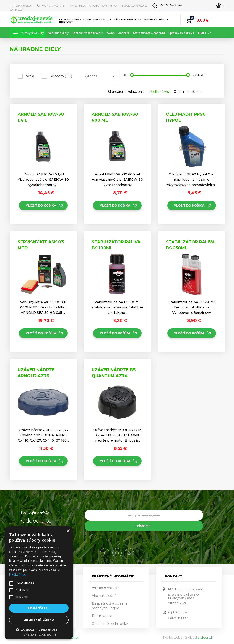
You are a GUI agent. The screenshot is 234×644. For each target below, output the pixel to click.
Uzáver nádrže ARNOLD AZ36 (36, 373)
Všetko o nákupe (127, 20)
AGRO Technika (118, 33)
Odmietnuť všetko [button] (39, 620)
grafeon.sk (205, 637)
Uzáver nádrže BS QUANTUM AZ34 (114, 373)
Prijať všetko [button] (39, 608)
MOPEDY (205, 33)
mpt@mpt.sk (21, 6)
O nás (77, 20)
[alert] (39, 583)
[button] (39, 629)
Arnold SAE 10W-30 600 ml (115, 117)
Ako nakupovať (104, 596)
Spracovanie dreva (181, 33)
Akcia (30, 76)
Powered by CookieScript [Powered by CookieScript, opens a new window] (39, 634)
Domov (65, 20)
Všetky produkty (32, 33)
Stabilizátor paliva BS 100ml (116, 245)
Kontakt (66, 22)
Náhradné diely (58, 33)
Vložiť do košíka (41, 205)
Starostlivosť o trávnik (88, 33)
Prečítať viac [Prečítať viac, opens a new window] (17, 574)
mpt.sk (74, 637)
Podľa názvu (159, 92)
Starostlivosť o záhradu (149, 33)
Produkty (101, 20)
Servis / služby (155, 20)
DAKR (87, 20)
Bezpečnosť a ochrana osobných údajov (110, 606)
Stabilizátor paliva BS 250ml (190, 245)
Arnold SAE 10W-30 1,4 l (41, 117)
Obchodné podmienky (110, 624)
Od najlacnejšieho (188, 92)
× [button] (68, 531)
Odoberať (143, 526)
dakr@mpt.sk (178, 618)
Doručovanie (102, 616)
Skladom (61, 76)
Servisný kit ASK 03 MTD (41, 245)
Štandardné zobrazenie (126, 92)
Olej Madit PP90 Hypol (186, 117)
